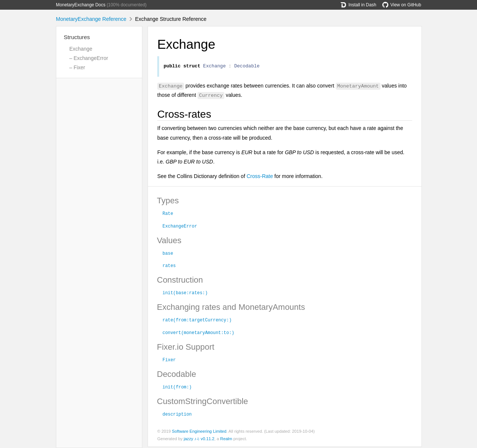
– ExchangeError (89, 58)
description (177, 415)
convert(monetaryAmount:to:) (198, 333)
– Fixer (77, 67)
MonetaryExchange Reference (91, 19)
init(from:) (177, 388)
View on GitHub (402, 5)
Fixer (169, 360)
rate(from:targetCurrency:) (197, 321)
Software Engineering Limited (199, 432)
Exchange (81, 49)
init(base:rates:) (185, 293)
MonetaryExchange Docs (81, 5)
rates (169, 266)
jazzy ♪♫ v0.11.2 (199, 440)
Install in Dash (358, 5)
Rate (168, 214)
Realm (226, 440)
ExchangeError (180, 227)
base (168, 254)
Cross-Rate (260, 177)
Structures (77, 37)
